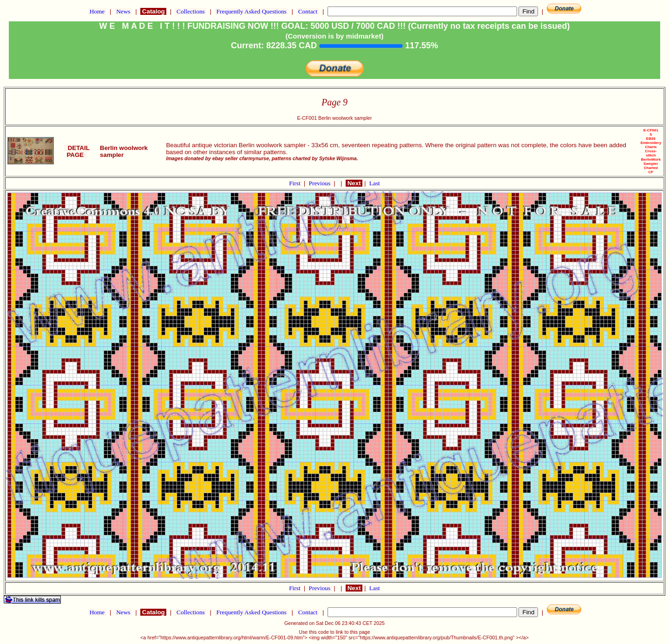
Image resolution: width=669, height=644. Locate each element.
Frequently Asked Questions (251, 11)
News (123, 11)
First (295, 183)
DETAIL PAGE (77, 151)
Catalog (153, 11)
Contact (308, 11)
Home (97, 11)
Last (375, 183)
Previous (321, 183)
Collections (191, 11)
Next (354, 183)
